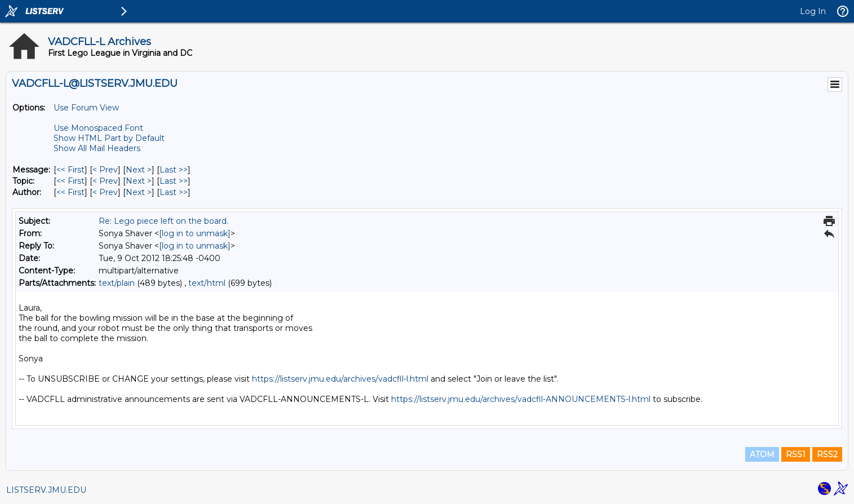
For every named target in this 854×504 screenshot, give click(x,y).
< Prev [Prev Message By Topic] (105, 181)
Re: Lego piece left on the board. (163, 221)
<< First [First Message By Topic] (70, 181)
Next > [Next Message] (139, 170)
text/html (207, 283)
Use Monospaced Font (98, 128)
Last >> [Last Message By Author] (174, 192)
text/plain (117, 283)
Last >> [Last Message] (174, 170)
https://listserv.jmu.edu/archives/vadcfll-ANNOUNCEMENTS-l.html (521, 399)
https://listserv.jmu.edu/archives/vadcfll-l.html (340, 379)
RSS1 (796, 454)
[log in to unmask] (195, 233)
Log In (813, 11)
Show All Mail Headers (97, 148)
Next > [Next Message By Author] (139, 192)
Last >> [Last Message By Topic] (174, 181)
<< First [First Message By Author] (70, 192)
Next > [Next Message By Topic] (139, 181)
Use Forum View (86, 108)
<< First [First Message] (70, 170)
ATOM (762, 454)
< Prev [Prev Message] (105, 170)
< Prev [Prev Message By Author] (105, 192)
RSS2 (827, 454)
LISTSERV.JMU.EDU (46, 490)
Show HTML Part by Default (109, 138)
